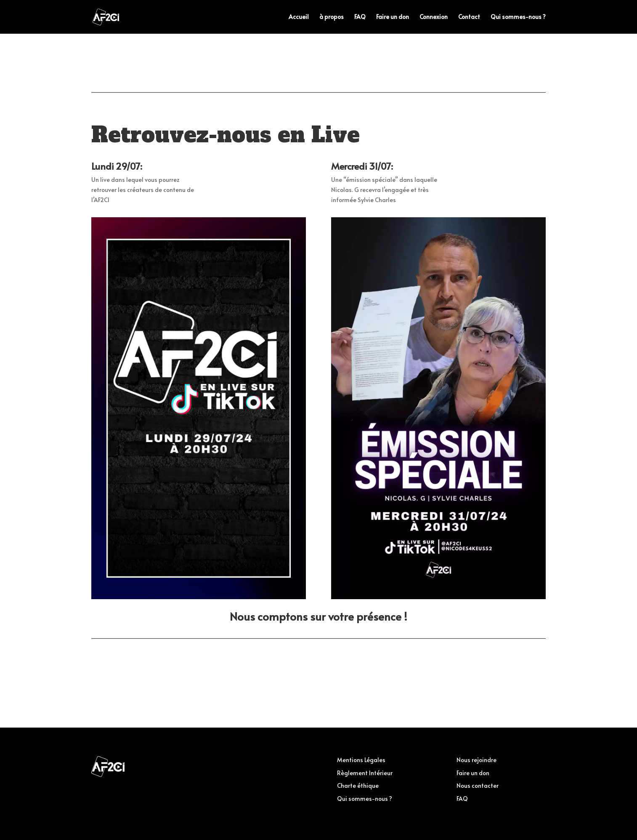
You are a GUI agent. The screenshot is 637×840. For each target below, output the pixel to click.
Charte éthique (358, 785)
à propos (332, 17)
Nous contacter (478, 785)
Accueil (299, 17)
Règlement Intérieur (365, 773)
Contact (469, 17)
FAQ (360, 17)
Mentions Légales (361, 760)
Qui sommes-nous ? (518, 17)
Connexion (434, 17)
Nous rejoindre (476, 760)
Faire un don (393, 17)
